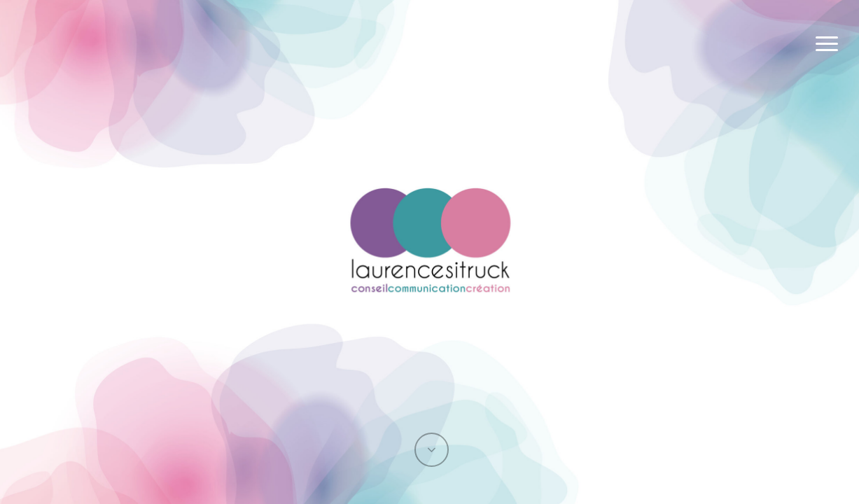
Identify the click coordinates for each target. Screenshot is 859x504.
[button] (827, 44)
